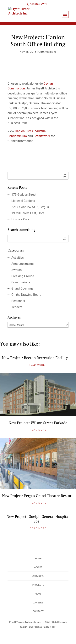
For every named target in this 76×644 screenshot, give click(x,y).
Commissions (47, 52)
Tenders (17, 307)
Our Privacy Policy (39, 627)
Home (38, 559)
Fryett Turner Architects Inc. (25, 622)
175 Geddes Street (24, 195)
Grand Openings (22, 288)
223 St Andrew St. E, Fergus (30, 207)
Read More (37, 365)
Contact (38, 611)
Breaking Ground (23, 276)
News (38, 594)
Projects (38, 585)
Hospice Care (20, 219)
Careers (38, 603)
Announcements (22, 264)
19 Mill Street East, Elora (28, 213)
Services (38, 576)
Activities (18, 258)
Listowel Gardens (23, 201)
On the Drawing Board (26, 295)
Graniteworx (42, 136)
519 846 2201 (38, 4)
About (38, 567)
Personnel (18, 301)
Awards (16, 270)
